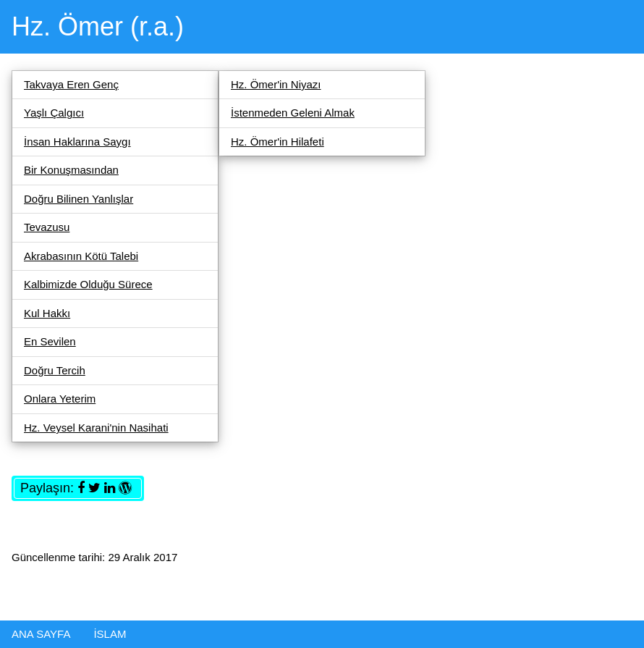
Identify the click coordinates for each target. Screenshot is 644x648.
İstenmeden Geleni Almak (293, 113)
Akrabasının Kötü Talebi (81, 256)
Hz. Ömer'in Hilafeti (277, 142)
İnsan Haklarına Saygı (77, 142)
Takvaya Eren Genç (71, 84)
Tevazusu (47, 227)
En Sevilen (50, 341)
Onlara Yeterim (60, 399)
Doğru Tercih (55, 370)
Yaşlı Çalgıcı (54, 113)
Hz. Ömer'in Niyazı (276, 84)
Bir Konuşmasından (71, 170)
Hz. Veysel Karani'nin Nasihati (96, 428)
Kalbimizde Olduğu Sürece (88, 284)
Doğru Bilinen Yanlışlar (79, 199)
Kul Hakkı (47, 313)
